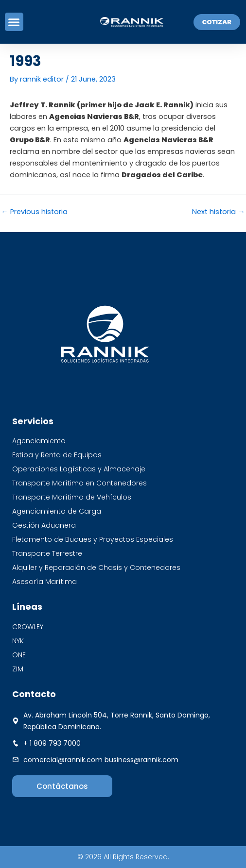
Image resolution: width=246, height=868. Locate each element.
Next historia (219, 212)
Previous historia (34, 212)
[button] (14, 22)
